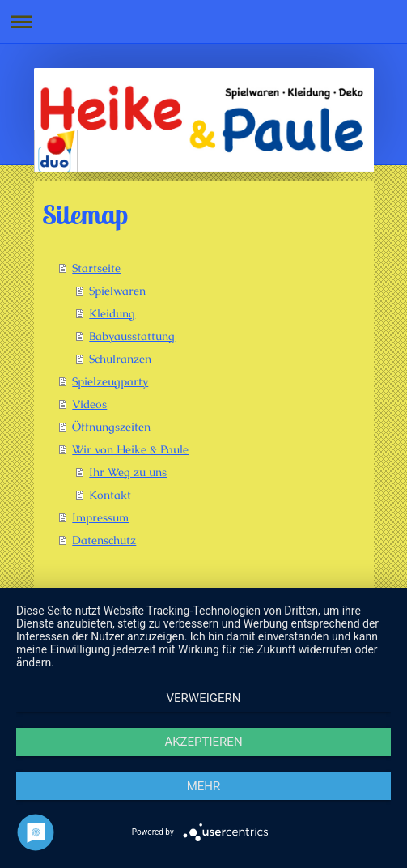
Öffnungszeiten (111, 427)
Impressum (100, 517)
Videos (89, 404)
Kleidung (112, 313)
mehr (204, 786)
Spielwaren (117, 291)
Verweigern (204, 698)
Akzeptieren (203, 742)
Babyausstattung (132, 336)
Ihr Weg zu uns (128, 472)
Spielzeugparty (110, 381)
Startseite (96, 268)
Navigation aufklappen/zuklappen (203, 21)
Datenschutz (104, 540)
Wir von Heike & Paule (130, 449)
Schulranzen (120, 359)
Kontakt (110, 495)
